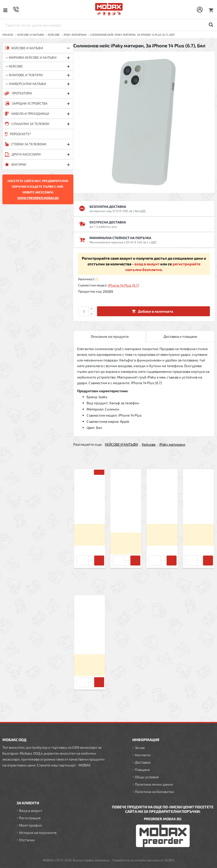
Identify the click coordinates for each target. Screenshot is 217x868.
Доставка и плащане (180, 336)
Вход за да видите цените (90, 535)
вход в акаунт (147, 264)
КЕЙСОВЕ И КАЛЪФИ (31, 35)
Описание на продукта (110, 336)
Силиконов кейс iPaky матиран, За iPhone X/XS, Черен (162, 511)
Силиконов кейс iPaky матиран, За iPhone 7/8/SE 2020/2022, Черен (126, 515)
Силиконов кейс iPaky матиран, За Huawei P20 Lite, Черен (90, 511)
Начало (8, 35)
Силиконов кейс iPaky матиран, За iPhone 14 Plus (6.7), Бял (90, 639)
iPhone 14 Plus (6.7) (123, 285)
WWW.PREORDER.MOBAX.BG (38, 198)
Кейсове (54, 35)
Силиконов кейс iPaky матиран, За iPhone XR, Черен (198, 511)
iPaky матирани (75, 35)
